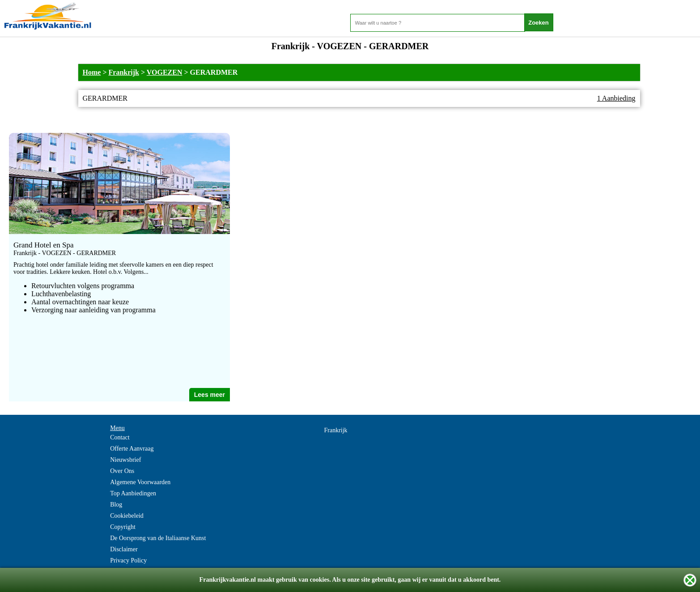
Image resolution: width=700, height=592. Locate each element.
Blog (116, 505)
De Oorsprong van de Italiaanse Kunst (158, 538)
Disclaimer (124, 549)
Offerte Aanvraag (132, 449)
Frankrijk (124, 72)
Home (92, 72)
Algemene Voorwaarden (140, 482)
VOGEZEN (165, 72)
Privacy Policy (128, 560)
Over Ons (122, 471)
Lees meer (210, 395)
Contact (120, 437)
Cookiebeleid (127, 516)
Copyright (123, 527)
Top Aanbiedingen (133, 493)
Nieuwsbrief (125, 460)
